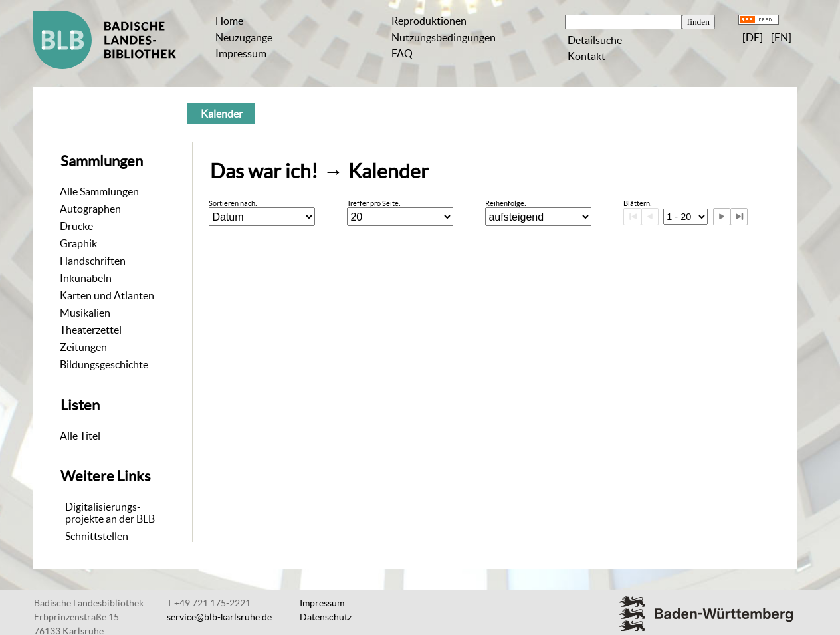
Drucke (76, 226)
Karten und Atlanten (107, 295)
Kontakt (586, 56)
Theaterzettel (91, 330)
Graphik (78, 243)
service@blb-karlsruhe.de (219, 617)
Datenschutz (326, 617)
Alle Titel (80, 436)
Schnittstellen (97, 536)
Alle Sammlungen (99, 191)
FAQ (402, 53)
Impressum (241, 53)
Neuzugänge (244, 37)
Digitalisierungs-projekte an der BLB (110, 513)
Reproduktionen (429, 21)
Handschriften (93, 261)
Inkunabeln (86, 278)
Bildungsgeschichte (104, 364)
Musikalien (85, 313)
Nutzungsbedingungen (444, 37)
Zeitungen (83, 347)
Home (229, 21)
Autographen (90, 209)
